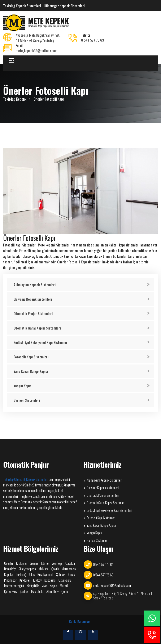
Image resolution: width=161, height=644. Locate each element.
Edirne (45, 563)
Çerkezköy (11, 591)
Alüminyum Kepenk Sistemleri (35, 285)
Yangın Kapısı (23, 386)
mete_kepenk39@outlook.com (37, 51)
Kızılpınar (22, 563)
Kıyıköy (37, 580)
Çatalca (70, 563)
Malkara (44, 569)
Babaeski (50, 580)
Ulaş (32, 575)
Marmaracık (69, 569)
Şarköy (24, 591)
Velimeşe (57, 563)
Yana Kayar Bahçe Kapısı (31, 371)
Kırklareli (25, 580)
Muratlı (64, 586)
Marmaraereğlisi (14, 586)
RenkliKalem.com (81, 621)
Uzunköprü (65, 580)
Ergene (34, 563)
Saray (71, 575)
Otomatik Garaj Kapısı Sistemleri (37, 328)
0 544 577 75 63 (92, 40)
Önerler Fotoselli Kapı (49, 99)
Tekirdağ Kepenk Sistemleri (22, 6)
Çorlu (65, 591)
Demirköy (10, 569)
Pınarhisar (10, 580)
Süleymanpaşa (27, 569)
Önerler (9, 563)
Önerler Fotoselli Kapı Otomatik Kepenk (37, 23)
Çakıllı (55, 569)
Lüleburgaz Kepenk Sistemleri (64, 6)
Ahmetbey (52, 591)
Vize (44, 586)
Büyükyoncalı (45, 575)
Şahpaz (61, 575)
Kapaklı (9, 575)
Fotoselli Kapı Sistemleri (31, 357)
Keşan (53, 586)
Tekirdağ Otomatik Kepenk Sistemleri (26, 479)
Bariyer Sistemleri (27, 400)
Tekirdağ (21, 575)
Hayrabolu (37, 591)
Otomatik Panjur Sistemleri (33, 314)
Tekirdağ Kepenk (15, 99)
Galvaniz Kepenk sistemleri (33, 299)
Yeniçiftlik (33, 586)
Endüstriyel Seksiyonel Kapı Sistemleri (41, 342)
